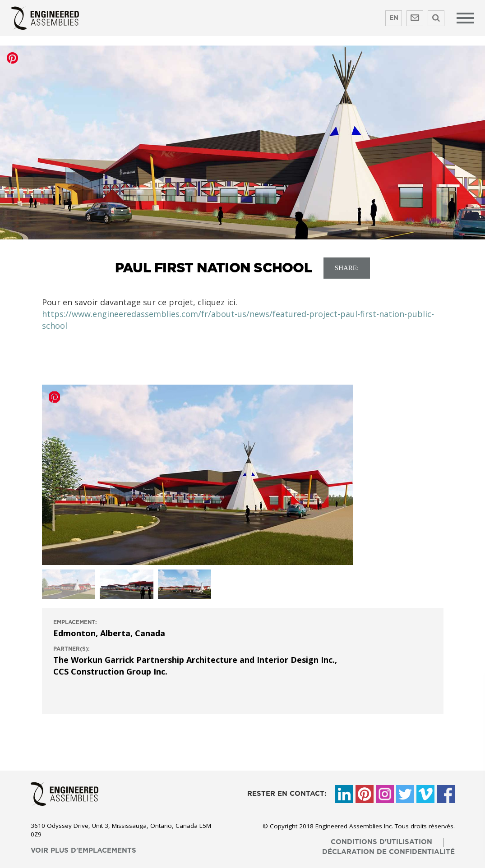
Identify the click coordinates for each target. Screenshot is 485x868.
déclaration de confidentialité (388, 852)
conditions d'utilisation (381, 842)
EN (394, 18)
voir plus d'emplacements (83, 851)
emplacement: (75, 622)
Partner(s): (72, 649)
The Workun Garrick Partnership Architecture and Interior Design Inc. (194, 660)
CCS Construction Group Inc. (110, 671)
